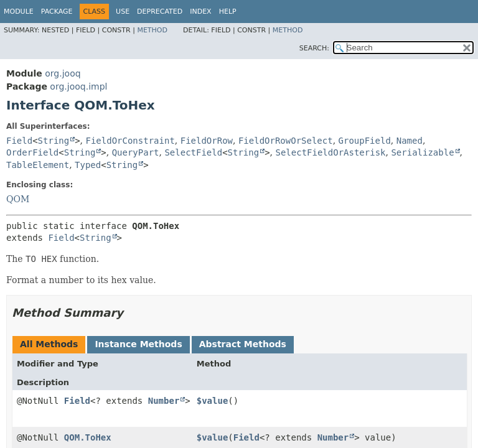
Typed (88, 165)
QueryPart (136, 152)
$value (213, 401)
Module (19, 12)
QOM (18, 199)
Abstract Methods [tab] (243, 344)
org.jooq (63, 73)
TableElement (38, 165)
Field (19, 141)
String (54, 141)
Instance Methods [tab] (138, 344)
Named (410, 141)
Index (200, 12)
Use (123, 12)
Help (228, 12)
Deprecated (160, 12)
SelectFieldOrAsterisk (331, 152)
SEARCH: (314, 48)
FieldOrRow (207, 141)
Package (57, 12)
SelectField (193, 152)
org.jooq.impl (78, 86)
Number (164, 401)
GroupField (365, 141)
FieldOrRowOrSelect (286, 141)
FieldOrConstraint (130, 141)
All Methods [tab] (49, 344)
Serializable (422, 152)
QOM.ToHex (88, 437)
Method (152, 30)
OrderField (32, 152)
